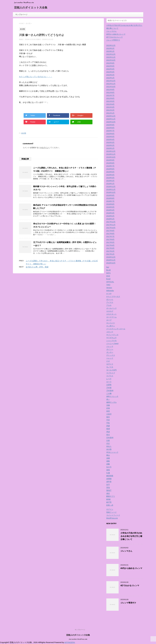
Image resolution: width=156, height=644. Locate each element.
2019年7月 (110, 166)
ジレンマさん (111, 31)
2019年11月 (111, 154)
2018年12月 (111, 187)
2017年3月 (110, 248)
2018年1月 (110, 219)
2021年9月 (110, 90)
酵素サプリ (111, 496)
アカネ (109, 305)
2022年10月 (111, 60)
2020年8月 (110, 128)
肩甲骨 (109, 482)
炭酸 (108, 464)
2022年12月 (111, 54)
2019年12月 (111, 151)
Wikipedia (110, 291)
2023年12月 (111, 45)
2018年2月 (110, 216)
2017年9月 (110, 231)
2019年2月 (110, 181)
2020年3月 (110, 142)
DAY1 (109, 273)
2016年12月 (111, 257)
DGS (108, 276)
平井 (108, 420)
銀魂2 (109, 499)
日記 (108, 443)
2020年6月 (110, 134)
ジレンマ (110, 346)
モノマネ (110, 367)
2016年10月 (111, 263)
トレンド (110, 358)
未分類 (24, 133)
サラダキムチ (111, 338)
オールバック (111, 308)
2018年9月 (110, 195)
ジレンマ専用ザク (113, 40)
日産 (108, 440)
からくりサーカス (113, 296)
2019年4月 (110, 175)
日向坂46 (110, 438)
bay (108, 267)
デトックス (111, 355)
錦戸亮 (109, 502)
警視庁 (109, 490)
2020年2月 (110, 145)
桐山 (108, 455)
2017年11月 (111, 225)
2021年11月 (111, 84)
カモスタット (111, 314)
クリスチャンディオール (116, 329)
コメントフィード (113, 515)
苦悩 (108, 488)
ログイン (45, 148)
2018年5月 (110, 207)
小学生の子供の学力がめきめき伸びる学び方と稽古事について (131, 536)
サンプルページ (21, 14)
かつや (109, 294)
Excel (108, 279)
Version (109, 288)
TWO (108, 285)
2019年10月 (111, 157)
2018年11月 (111, 189)
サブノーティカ (112, 335)
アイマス (110, 302)
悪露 (108, 426)
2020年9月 (110, 125)
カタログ (110, 311)
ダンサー (110, 352)
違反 (108, 493)
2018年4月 (110, 210)
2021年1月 (110, 113)
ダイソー (110, 349)
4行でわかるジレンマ (115, 37)
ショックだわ (111, 341)
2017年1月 (110, 254)
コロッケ (110, 332)
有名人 (109, 446)
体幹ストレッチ (112, 396)
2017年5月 (110, 242)
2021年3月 (110, 107)
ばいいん (110, 299)
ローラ (109, 382)
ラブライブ (111, 373)
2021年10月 (111, 87)
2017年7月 (110, 236)
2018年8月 (110, 198)
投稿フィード (111, 512)
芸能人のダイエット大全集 (31, 8)
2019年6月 (110, 169)
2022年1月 (110, 78)
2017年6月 (110, 239)
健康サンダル (111, 402)
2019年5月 (110, 172)
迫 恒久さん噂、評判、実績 (37, 267)
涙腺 (108, 458)
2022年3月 (110, 72)
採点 (108, 435)
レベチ (109, 379)
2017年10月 (111, 228)
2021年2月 (110, 110)
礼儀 (108, 473)
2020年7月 (110, 131)
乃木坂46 (110, 391)
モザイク (110, 364)
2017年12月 (111, 222)
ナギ (108, 361)
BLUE (109, 270)
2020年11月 (111, 119)
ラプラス (110, 376)
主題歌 (109, 385)
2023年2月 (110, 48)
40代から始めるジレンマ (116, 34)
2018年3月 (110, 213)
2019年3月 (110, 178)
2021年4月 (110, 104)
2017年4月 (110, 245)
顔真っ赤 (110, 505)
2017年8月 (110, 234)
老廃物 (109, 479)
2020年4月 (110, 139)
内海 (108, 408)
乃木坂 (109, 388)
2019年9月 (110, 160)
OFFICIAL (110, 282)
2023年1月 (110, 51)
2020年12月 (111, 116)
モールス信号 (111, 370)
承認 (108, 432)
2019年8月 (110, 163)
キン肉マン (111, 326)
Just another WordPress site (78, 639)
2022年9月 (110, 63)
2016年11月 (111, 260)
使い (108, 399)
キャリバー (111, 323)
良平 (108, 485)
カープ (109, 320)
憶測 (108, 429)
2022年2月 (110, 75)
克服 (108, 405)
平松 (108, 423)
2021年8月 (110, 92)
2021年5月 (110, 101)
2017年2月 (110, 251)
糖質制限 (110, 476)
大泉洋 (109, 414)
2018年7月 (110, 201)
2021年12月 (111, 81)
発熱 (108, 470)
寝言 (108, 417)
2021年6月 (110, 98)
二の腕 (109, 393)
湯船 (108, 461)
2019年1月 (110, 184)
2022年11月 (111, 57)
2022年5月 (110, 66)
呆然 (108, 411)
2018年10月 (111, 192)
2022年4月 (110, 69)
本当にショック (112, 452)
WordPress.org (112, 518)
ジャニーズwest (112, 343)
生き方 (109, 467)
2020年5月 (110, 137)
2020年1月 (110, 148)
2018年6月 (110, 204)
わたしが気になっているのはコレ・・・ (36, 77)
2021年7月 (110, 95)
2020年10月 (111, 122)
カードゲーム (111, 317)
